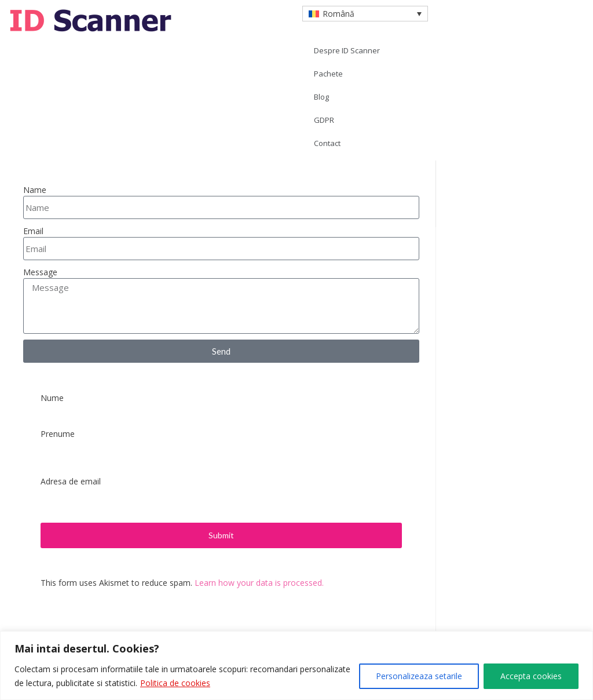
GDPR (324, 120)
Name (35, 190)
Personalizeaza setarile (419, 676)
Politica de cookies (175, 683)
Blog (321, 97)
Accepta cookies (531, 676)
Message (40, 272)
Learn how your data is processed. (259, 583)
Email (33, 231)
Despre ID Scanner (347, 50)
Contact (327, 143)
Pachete (328, 74)
